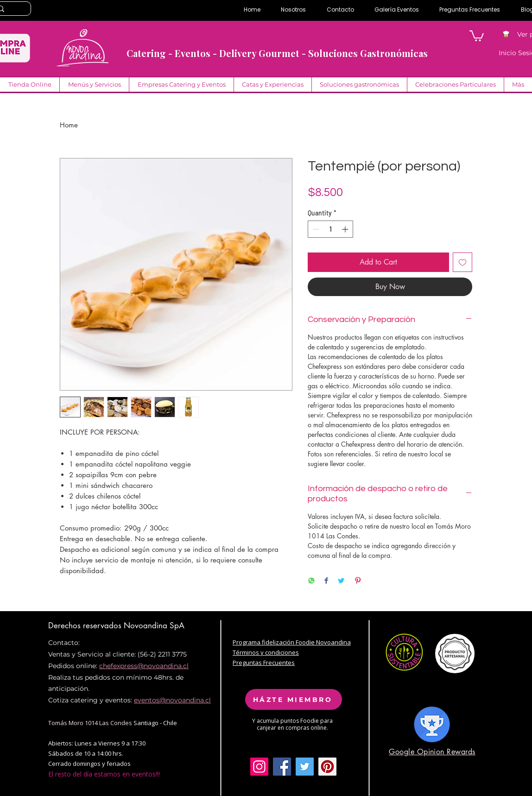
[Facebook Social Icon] (282, 767)
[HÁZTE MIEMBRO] (294, 699)
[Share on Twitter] (341, 581)
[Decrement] (315, 229)
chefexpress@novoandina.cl (144, 666)
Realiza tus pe (70, 677)
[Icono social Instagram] (259, 767)
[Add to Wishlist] (462, 262)
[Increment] (346, 229)
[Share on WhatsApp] (311, 581)
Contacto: (64, 643)
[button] (477, 35)
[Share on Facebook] (326, 581)
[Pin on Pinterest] (358, 581)
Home (69, 125)
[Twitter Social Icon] (305, 767)
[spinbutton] (330, 229)
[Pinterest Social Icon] (327, 767)
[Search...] (10, 9)
